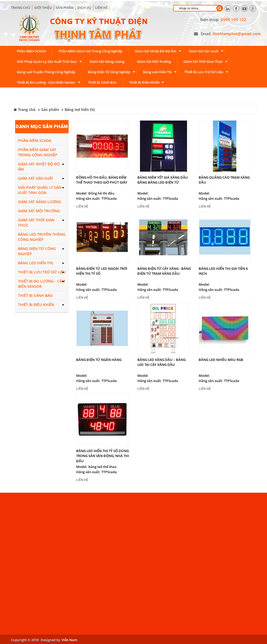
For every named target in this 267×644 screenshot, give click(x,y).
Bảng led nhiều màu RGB (221, 359)
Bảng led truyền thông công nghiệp (42, 236)
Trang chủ (21, 7)
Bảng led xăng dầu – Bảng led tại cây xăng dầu (162, 361)
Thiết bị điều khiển (36, 304)
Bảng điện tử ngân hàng (99, 359)
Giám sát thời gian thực (36, 222)
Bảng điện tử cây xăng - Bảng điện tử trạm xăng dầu (164, 270)
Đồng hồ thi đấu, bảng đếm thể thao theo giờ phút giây (102, 179)
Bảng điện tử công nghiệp (37, 250)
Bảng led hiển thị (80, 109)
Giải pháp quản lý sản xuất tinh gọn (40, 189)
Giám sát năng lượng (40, 201)
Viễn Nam (69, 639)
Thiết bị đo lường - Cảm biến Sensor (42, 283)
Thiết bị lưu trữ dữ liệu (42, 271)
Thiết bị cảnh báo (35, 295)
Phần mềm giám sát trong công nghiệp (38, 151)
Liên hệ (101, 7)
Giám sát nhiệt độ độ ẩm (39, 166)
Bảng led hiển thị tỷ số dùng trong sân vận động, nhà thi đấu (103, 455)
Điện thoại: (210, 19)
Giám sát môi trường (39, 210)
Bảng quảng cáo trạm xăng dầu (224, 179)
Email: (206, 33)
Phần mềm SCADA (35, 140)
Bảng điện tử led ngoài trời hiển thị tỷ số (102, 270)
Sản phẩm (50, 109)
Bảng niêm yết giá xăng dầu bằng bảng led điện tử (163, 179)
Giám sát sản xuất (36, 177)
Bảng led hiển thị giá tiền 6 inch (223, 270)
